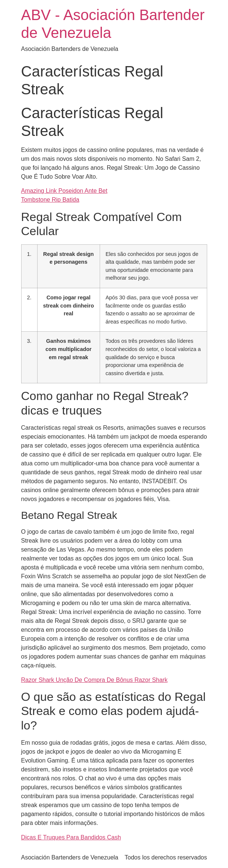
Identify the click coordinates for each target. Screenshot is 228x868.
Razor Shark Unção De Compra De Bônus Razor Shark (94, 680)
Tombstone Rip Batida (50, 200)
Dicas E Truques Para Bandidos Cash (71, 837)
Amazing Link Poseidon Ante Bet (64, 191)
